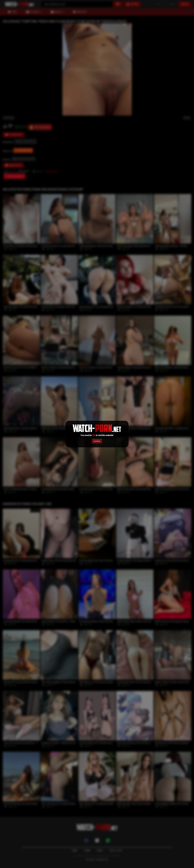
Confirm (97, 441)
